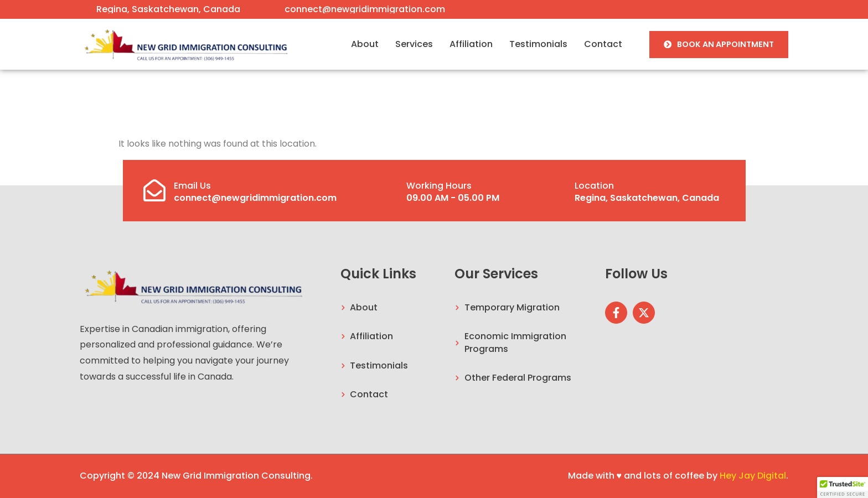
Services (414, 44)
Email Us (192, 186)
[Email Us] (154, 190)
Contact (603, 44)
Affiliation (471, 44)
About (365, 44)
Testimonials (538, 44)
